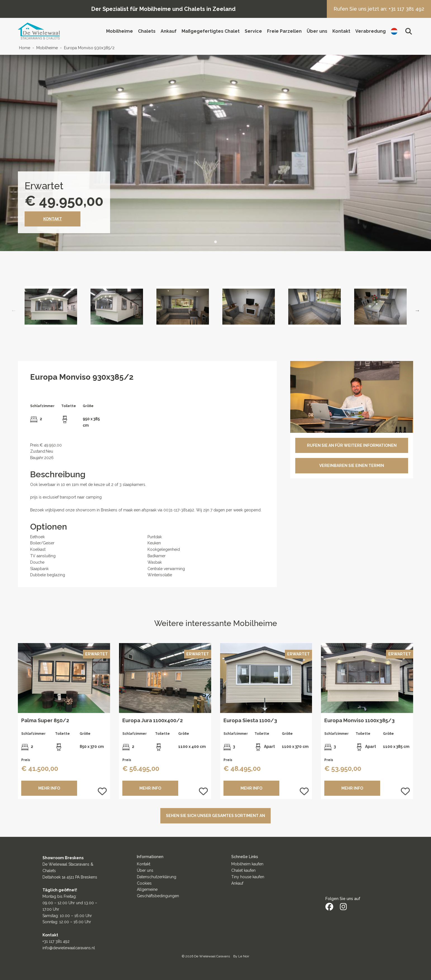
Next (417, 310)
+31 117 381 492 (56, 941)
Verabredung (371, 31)
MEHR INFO (49, 788)
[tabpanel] (215, 153)
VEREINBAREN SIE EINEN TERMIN (352, 466)
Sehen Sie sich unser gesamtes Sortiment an (215, 816)
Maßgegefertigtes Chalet (211, 31)
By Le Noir (241, 956)
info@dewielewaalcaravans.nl (69, 948)
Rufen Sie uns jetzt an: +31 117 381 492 (379, 9)
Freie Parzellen (284, 31)
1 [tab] (216, 242)
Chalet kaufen (243, 870)
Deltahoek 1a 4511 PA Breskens (70, 877)
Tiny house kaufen (248, 877)
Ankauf (169, 31)
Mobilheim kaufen (247, 864)
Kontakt (341, 31)
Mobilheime (120, 31)
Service (253, 31)
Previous (14, 310)
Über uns (317, 31)
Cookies (144, 883)
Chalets (147, 31)
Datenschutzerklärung (157, 877)
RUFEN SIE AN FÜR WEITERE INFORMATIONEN (352, 445)
